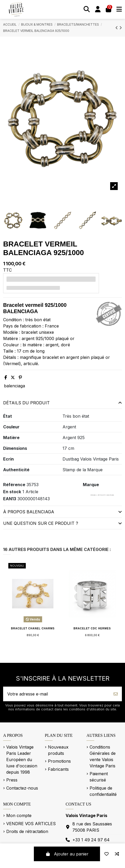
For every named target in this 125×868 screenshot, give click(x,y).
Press (12, 780)
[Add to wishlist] (107, 854)
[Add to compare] (117, 854)
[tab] (63, 403)
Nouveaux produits (58, 750)
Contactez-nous (22, 788)
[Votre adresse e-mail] (56, 694)
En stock (12, 492)
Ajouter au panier (67, 854)
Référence (14, 485)
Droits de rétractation (27, 831)
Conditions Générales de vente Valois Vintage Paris (103, 756)
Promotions (59, 761)
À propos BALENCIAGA (63, 512)
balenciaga (14, 386)
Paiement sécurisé (99, 777)
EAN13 (10, 499)
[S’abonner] (116, 694)
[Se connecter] (98, 10)
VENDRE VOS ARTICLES (31, 824)
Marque (91, 485)
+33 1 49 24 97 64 (91, 840)
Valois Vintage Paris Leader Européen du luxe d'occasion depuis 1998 (22, 760)
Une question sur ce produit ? (63, 523)
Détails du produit (63, 403)
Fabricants (58, 769)
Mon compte (19, 815)
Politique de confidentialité (103, 791)
